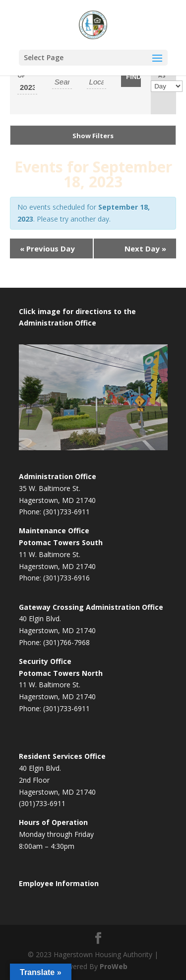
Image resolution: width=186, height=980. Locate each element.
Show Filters (93, 136)
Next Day (145, 248)
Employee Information (59, 883)
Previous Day (47, 248)
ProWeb (114, 966)
